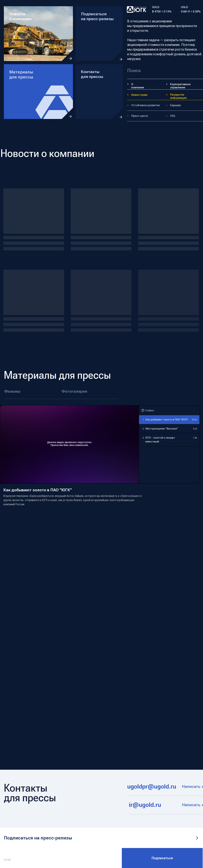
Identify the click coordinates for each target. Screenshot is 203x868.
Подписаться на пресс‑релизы (38, 838)
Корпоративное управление (180, 86)
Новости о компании (20, 16)
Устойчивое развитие (145, 105)
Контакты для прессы (92, 74)
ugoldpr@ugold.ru (152, 787)
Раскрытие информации (178, 96)
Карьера (175, 105)
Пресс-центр (140, 116)
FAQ (173, 116)
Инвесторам (139, 95)
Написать (191, 787)
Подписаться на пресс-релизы (97, 16)
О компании (138, 86)
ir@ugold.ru (145, 805)
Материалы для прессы (21, 75)
